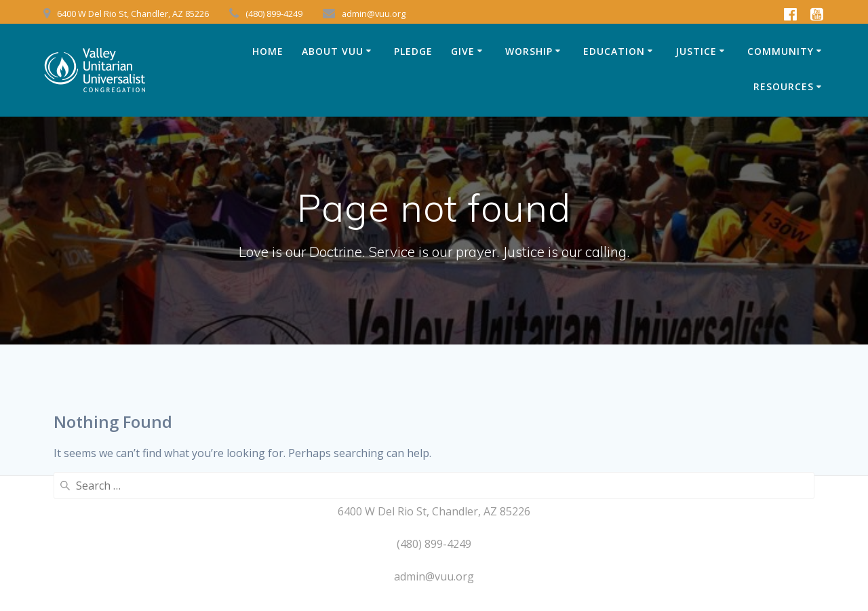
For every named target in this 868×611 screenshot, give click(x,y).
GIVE (463, 51)
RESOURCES (784, 86)
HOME (268, 51)
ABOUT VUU (333, 51)
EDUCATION (614, 51)
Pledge (413, 51)
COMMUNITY (781, 51)
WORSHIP (529, 51)
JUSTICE (696, 51)
